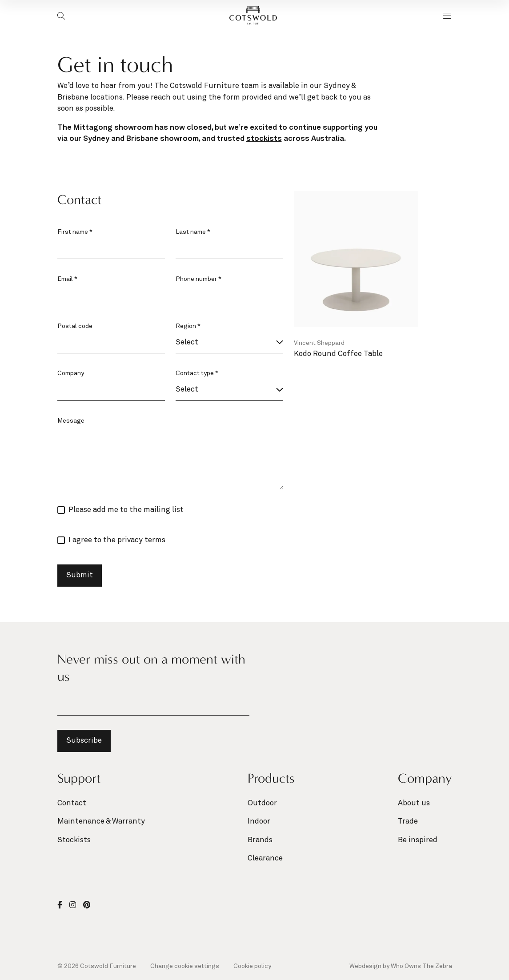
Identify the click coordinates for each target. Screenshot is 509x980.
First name (75, 232)
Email (67, 279)
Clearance (265, 858)
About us (414, 803)
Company (71, 373)
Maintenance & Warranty (101, 822)
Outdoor (262, 803)
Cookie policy (252, 966)
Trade (408, 822)
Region (188, 326)
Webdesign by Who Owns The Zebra (401, 966)
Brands (260, 840)
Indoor (259, 822)
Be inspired (418, 840)
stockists (264, 139)
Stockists (74, 840)
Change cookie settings (185, 966)
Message (71, 421)
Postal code (75, 326)
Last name (193, 232)
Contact (72, 803)
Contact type (197, 373)
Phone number (198, 279)
